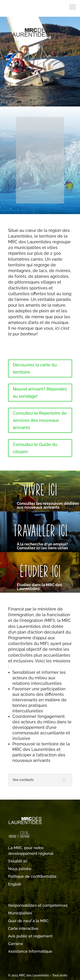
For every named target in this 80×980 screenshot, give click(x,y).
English (15, 884)
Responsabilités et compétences (38, 905)
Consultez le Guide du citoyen (35, 448)
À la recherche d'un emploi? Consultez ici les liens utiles (42, 546)
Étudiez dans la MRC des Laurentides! (39, 587)
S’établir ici (18, 861)
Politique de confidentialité (32, 876)
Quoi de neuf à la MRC (28, 921)
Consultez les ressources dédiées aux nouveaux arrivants (48, 505)
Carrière (15, 944)
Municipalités (20, 913)
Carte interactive (23, 928)
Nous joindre (20, 869)
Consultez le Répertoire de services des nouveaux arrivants (40, 420)
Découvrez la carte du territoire (35, 368)
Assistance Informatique (30, 951)
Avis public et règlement (30, 936)
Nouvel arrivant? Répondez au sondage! (40, 393)
